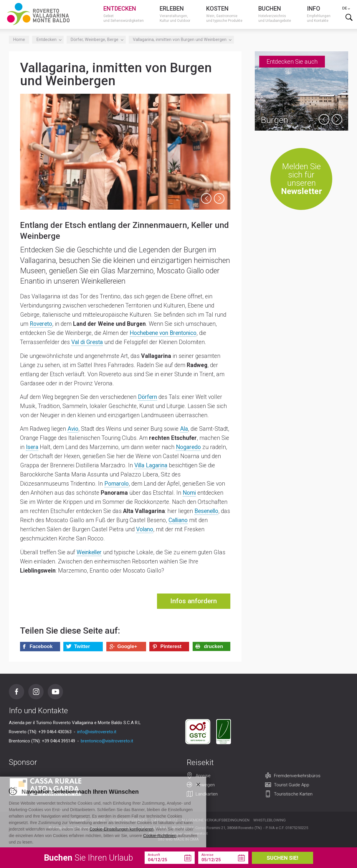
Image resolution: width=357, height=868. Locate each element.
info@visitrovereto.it (97, 732)
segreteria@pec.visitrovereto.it (182, 833)
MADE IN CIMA (186, 839)
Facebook (16, 692)
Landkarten (207, 794)
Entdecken (48, 40)
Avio (73, 429)
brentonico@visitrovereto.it (107, 741)
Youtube (55, 692)
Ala (184, 429)
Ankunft (154, 855)
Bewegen (205, 785)
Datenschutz (165, 820)
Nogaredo (188, 447)
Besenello (206, 511)
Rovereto (41, 324)
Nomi (189, 493)
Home (19, 40)
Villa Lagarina (151, 465)
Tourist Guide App (292, 785)
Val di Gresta (87, 342)
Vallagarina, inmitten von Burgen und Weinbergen (181, 40)
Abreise (208, 855)
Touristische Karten (293, 794)
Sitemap (79, 820)
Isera (32, 447)
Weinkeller (89, 552)
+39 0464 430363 (55, 732)
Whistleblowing (270, 820)
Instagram (36, 692)
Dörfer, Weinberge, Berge (96, 40)
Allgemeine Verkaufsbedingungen (215, 820)
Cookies (98, 820)
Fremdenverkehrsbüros (297, 776)
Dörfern (147, 397)
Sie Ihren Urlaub (89, 858)
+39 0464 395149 (58, 741)
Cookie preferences (128, 820)
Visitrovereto (38, 14)
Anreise (203, 776)
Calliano (178, 520)
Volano (145, 529)
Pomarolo (116, 484)
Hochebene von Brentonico (163, 333)
